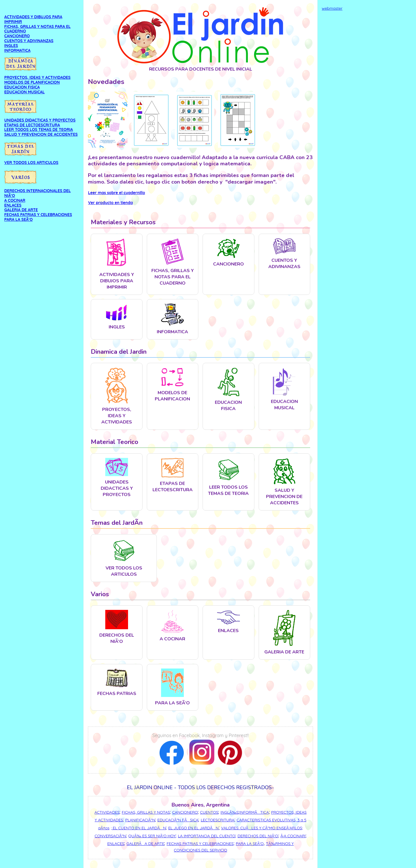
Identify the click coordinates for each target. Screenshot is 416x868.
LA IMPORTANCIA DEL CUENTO (207, 836)
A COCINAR (15, 200)
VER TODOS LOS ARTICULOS (31, 163)
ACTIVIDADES (107, 812)
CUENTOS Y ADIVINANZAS (29, 41)
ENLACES (13, 205)
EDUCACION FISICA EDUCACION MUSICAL (24, 90)
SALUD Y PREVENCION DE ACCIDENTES (41, 134)
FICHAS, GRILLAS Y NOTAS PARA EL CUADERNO (37, 29)
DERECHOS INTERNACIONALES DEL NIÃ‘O (38, 193)
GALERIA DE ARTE (21, 210)
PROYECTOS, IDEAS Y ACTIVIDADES (37, 77)
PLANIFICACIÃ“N (140, 820)
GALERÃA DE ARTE (145, 844)
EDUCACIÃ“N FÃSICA (178, 820)
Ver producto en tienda (110, 203)
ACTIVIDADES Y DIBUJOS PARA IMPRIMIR (33, 19)
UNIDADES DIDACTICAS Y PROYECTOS (40, 120)
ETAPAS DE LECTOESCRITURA (32, 125)
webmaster (332, 8)
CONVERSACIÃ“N (110, 836)
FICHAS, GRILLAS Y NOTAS (146, 812)
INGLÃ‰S (229, 812)
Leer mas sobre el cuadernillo (116, 193)
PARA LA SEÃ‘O (18, 219)
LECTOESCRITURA (217, 820)
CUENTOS (209, 812)
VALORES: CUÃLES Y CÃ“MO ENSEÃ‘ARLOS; (262, 828)
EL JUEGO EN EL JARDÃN (193, 828)
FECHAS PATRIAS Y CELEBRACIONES (38, 215)
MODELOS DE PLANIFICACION (32, 82)
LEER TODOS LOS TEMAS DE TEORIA (39, 129)
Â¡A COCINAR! (293, 836)
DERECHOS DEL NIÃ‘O (258, 836)
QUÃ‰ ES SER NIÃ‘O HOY (152, 836)
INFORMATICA (17, 50)
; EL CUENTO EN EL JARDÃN (139, 828)
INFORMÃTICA (254, 812)
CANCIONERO (17, 36)
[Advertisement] (367, 95)
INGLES (11, 46)
